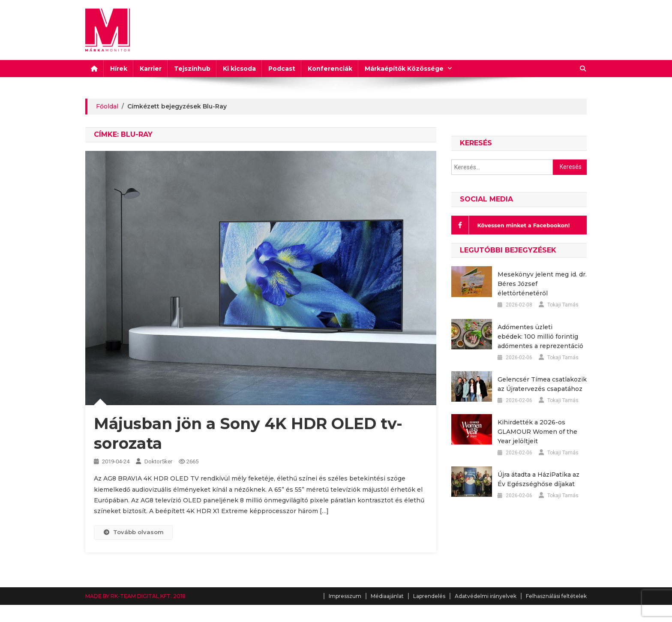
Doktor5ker (158, 461)
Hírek (119, 69)
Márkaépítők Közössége (404, 69)
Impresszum (345, 596)
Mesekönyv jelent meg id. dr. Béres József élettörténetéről (542, 284)
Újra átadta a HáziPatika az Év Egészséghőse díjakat (538, 479)
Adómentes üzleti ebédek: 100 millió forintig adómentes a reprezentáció (540, 337)
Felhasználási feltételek (556, 596)
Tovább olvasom (133, 532)
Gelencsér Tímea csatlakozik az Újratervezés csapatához (542, 384)
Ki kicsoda (239, 69)
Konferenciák (330, 69)
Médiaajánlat (387, 596)
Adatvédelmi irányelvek (486, 596)
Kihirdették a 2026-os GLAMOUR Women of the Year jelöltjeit (537, 432)
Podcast (282, 69)
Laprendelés (429, 596)
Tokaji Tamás (563, 305)
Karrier (151, 69)
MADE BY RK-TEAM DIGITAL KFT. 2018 (135, 596)
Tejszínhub (192, 69)
